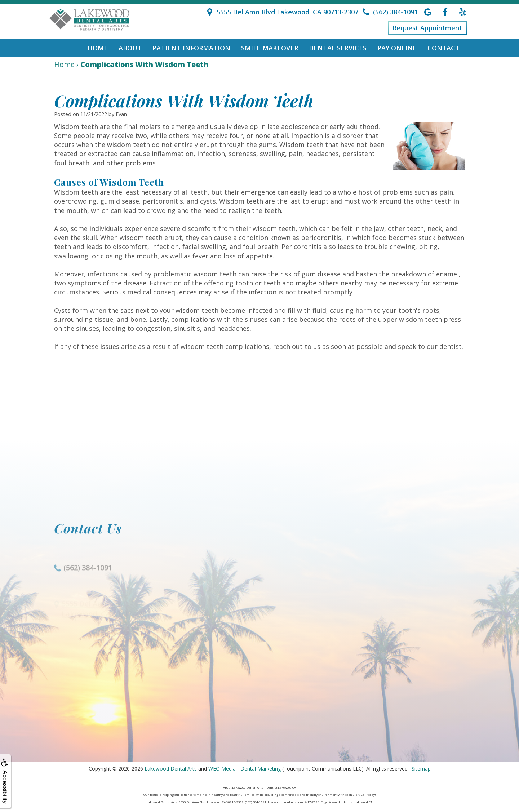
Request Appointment (427, 28)
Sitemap (421, 769)
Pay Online (397, 48)
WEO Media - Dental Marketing (245, 769)
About (130, 48)
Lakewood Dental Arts (171, 769)
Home (98, 48)
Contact (443, 48)
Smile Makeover (270, 48)
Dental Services (338, 48)
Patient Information (191, 48)
